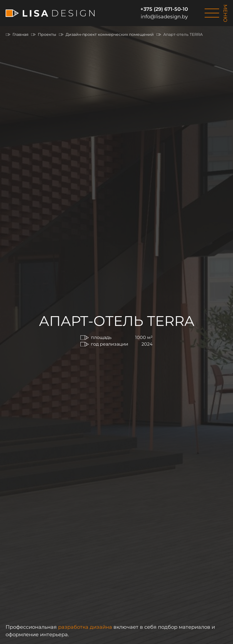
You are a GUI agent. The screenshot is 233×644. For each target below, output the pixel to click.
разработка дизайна (85, 627)
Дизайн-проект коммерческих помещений (110, 34)
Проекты (47, 34)
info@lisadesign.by (164, 17)
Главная (20, 34)
